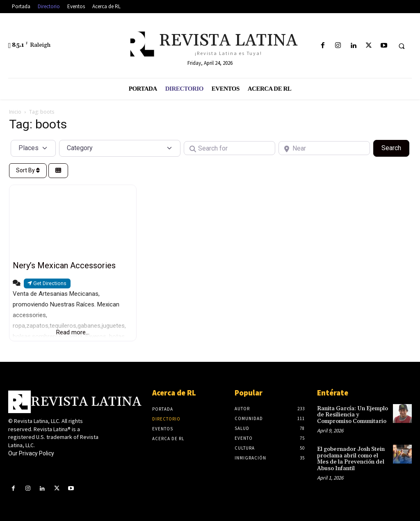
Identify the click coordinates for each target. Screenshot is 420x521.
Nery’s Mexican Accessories (64, 265)
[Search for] (229, 148)
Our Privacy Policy (31, 453)
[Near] (324, 148)
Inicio (15, 112)
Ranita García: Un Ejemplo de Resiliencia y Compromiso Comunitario (353, 415)
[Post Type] (33, 148)
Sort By (28, 170)
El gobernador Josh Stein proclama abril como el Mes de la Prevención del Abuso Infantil (351, 459)
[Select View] (58, 171)
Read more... (73, 332)
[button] (402, 46)
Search (395, 147)
